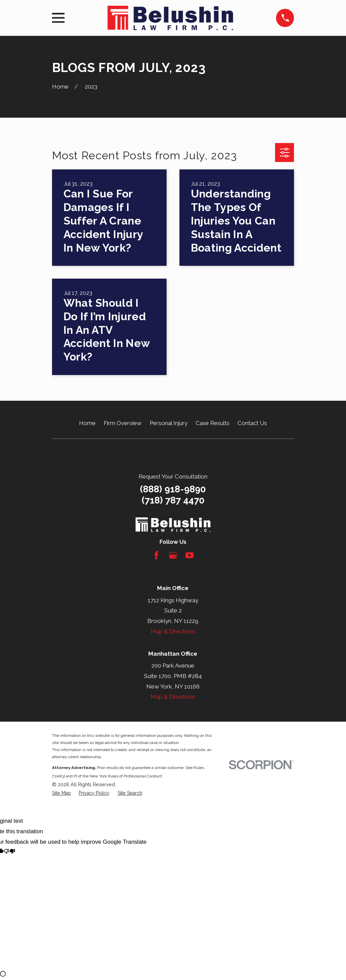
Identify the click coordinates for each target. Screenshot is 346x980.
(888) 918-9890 (173, 489)
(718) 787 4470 (173, 500)
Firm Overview (123, 423)
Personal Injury (169, 423)
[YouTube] (190, 555)
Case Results (213, 423)
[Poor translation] (9, 852)
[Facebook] (156, 555)
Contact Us (252, 423)
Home (87, 423)
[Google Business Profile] (173, 555)
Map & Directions (173, 631)
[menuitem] (61, 793)
